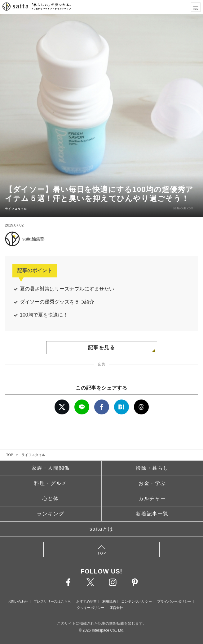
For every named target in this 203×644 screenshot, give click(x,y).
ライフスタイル (33, 455)
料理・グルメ (51, 483)
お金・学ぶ (152, 483)
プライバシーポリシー (174, 601)
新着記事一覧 (152, 514)
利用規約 (109, 601)
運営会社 (116, 608)
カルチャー (152, 498)
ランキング (51, 514)
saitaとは (101, 529)
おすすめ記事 (86, 601)
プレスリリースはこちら (52, 601)
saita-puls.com (183, 208)
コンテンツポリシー (137, 601)
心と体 (51, 498)
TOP (10, 455)
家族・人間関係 (51, 468)
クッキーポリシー (90, 608)
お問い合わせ (18, 601)
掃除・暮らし (152, 468)
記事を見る (102, 347)
